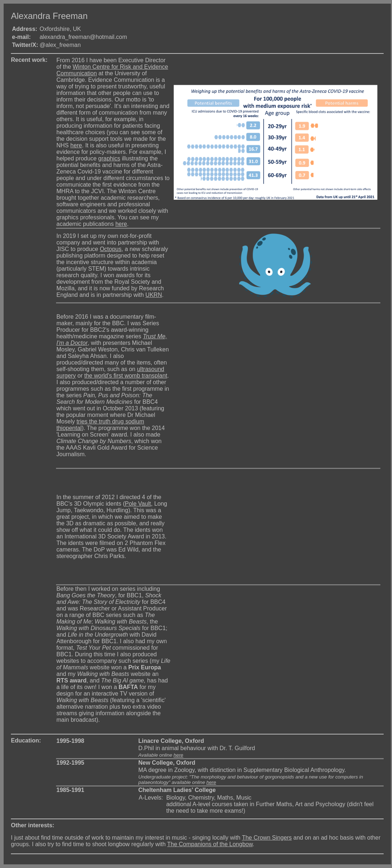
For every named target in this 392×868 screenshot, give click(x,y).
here (76, 145)
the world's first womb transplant (126, 376)
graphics (109, 158)
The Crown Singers (267, 838)
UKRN (154, 295)
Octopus (111, 249)
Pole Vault (138, 504)
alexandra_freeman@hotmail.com (83, 37)
